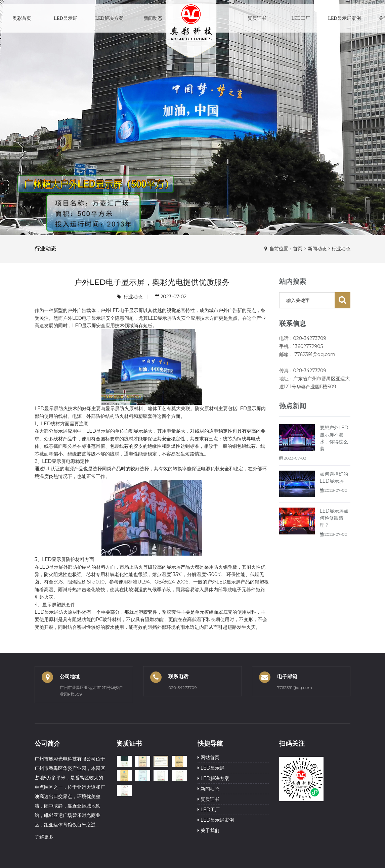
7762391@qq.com (295, 687)
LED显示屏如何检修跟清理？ (334, 518)
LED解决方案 (109, 18)
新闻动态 (153, 18)
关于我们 (208, 830)
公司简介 (47, 744)
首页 (298, 249)
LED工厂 (301, 18)
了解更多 (44, 837)
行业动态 (341, 249)
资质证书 (257, 18)
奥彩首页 (22, 18)
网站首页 (208, 757)
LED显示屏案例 (344, 18)
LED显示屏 (65, 18)
